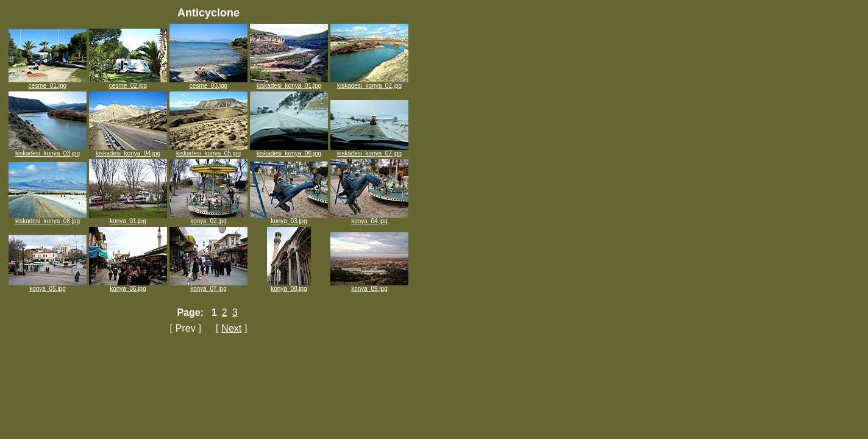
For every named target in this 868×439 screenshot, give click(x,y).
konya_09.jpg (369, 286)
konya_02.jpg (208, 218)
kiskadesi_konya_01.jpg (289, 83)
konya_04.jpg (369, 218)
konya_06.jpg (128, 286)
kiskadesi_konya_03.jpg (48, 151)
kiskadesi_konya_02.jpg (369, 83)
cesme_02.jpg (128, 83)
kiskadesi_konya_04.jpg (128, 151)
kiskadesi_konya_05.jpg (208, 151)
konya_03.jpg (289, 218)
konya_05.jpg (48, 286)
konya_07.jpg (208, 286)
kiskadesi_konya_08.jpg (48, 218)
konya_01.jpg (128, 218)
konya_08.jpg (289, 286)
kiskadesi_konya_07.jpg (369, 151)
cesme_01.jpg (48, 83)
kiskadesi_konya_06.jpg (289, 151)
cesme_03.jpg (208, 83)
